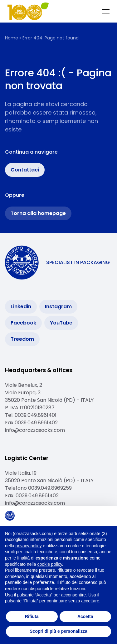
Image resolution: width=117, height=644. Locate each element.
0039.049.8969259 (51, 488)
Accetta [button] (85, 616)
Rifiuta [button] (32, 616)
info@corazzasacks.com (35, 430)
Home (12, 38)
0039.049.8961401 (36, 415)
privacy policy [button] (28, 546)
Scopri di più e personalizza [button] (58, 631)
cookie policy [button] (50, 564)
